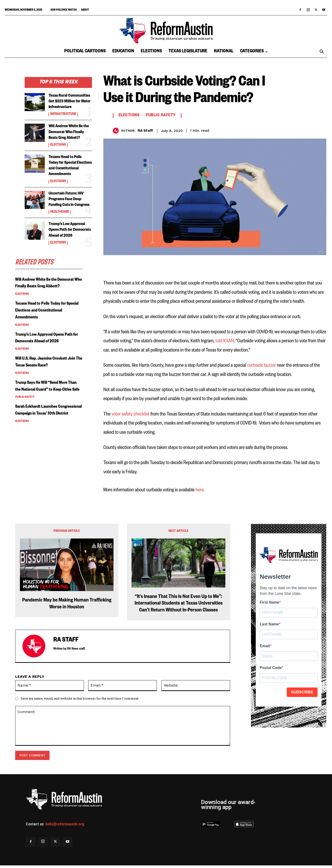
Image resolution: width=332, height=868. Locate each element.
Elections (151, 52)
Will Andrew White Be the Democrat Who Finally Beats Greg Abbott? (44, 316)
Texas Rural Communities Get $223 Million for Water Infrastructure (70, 105)
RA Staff (145, 131)
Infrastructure (63, 120)
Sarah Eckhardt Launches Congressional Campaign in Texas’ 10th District (44, 464)
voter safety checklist (130, 414)
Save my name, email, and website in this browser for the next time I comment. (80, 698)
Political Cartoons (85, 52)
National (224, 52)
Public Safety (25, 448)
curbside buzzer (262, 365)
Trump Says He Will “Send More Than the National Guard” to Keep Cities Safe (48, 433)
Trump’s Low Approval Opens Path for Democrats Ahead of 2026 (70, 256)
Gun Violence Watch (64, 10)
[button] (322, 52)
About (85, 10)
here (200, 490)
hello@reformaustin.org (65, 824)
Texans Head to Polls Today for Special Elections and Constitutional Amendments (68, 180)
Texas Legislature (188, 52)
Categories (254, 52)
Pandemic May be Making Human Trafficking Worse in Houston (67, 604)
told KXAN (225, 341)
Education (123, 52)
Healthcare (60, 235)
